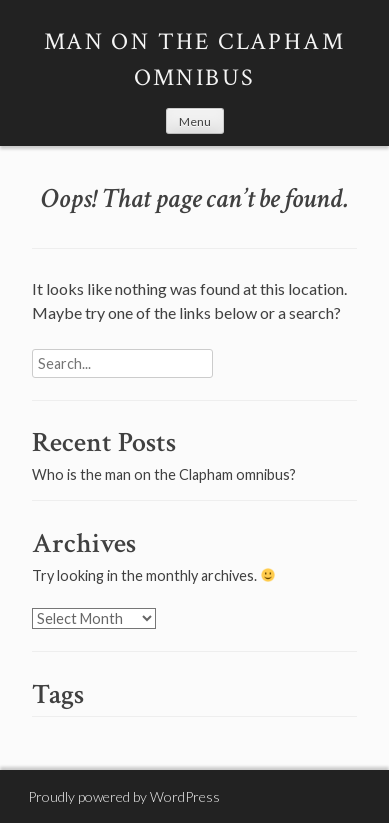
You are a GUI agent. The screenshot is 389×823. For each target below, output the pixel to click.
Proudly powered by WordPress (124, 796)
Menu (195, 121)
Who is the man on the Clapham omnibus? (164, 474)
